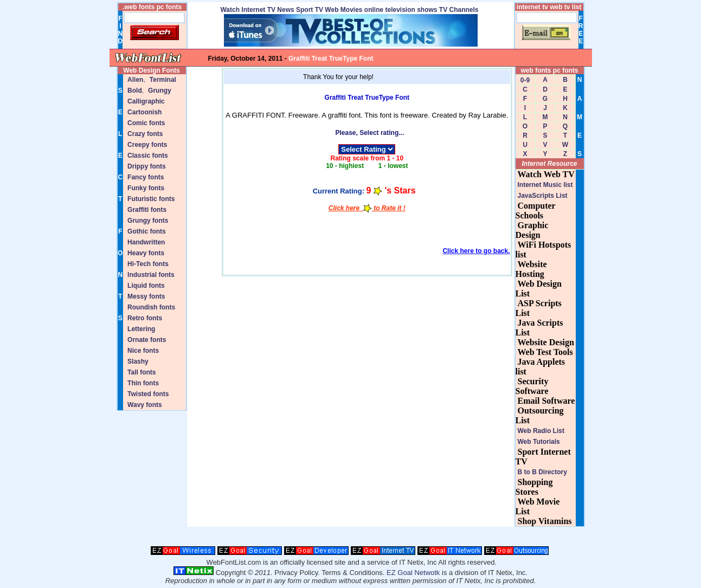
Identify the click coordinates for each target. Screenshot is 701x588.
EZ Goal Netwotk (413, 573)
